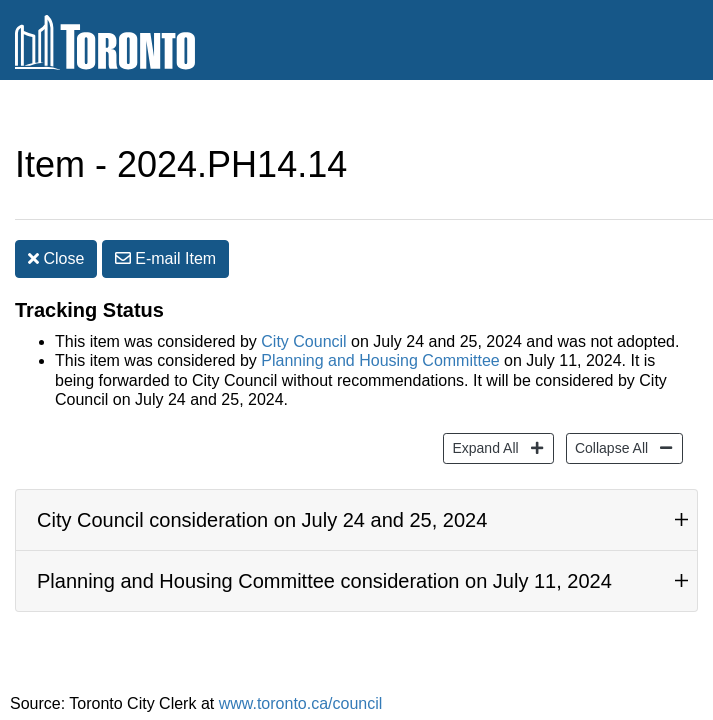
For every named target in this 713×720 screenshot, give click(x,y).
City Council (303, 301)
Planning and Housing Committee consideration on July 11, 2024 (324, 541)
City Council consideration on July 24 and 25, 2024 (262, 480)
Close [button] (56, 218)
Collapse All (609, 406)
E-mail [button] (165, 218)
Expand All (482, 406)
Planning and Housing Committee (380, 320)
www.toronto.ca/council (301, 663)
